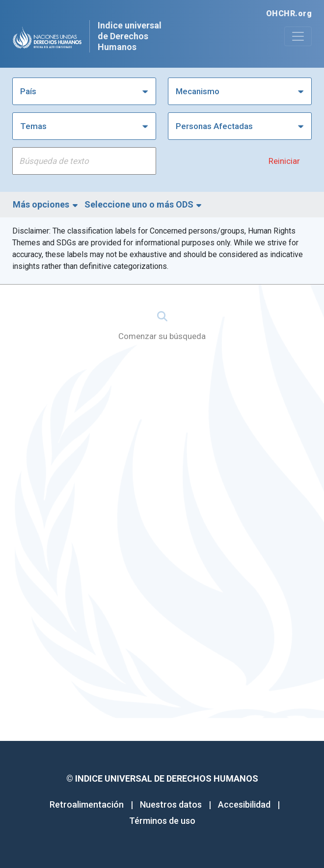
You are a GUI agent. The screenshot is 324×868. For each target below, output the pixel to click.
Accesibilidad (244, 804)
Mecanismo (198, 91)
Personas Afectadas (214, 126)
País (28, 91)
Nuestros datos (171, 804)
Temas (33, 126)
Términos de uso (162, 821)
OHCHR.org (289, 13)
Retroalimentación (87, 804)
